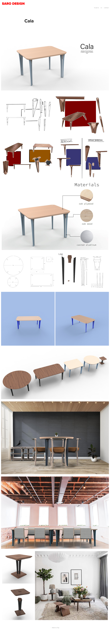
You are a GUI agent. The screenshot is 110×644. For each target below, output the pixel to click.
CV (101, 8)
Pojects (96, 8)
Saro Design (14, 4)
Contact (106, 8)
